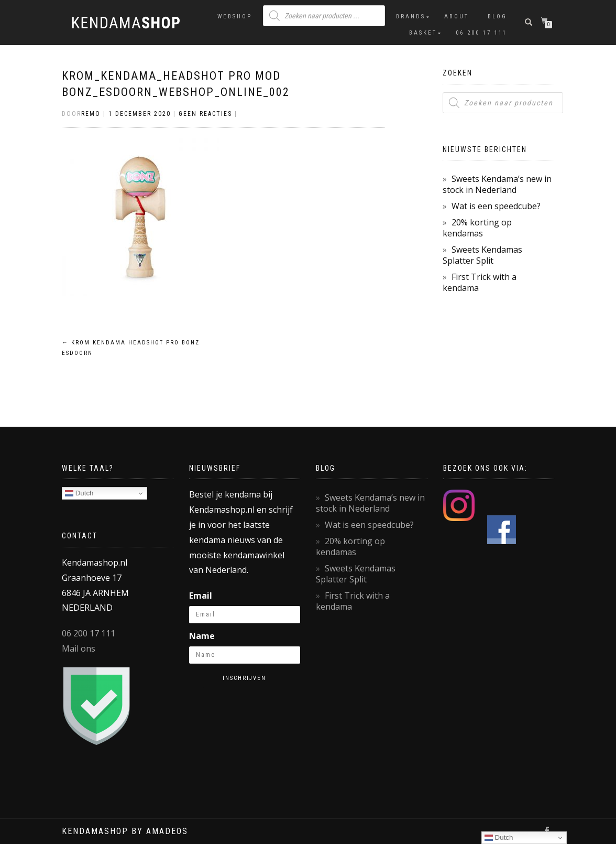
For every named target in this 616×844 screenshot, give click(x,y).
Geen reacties (205, 114)
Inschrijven (244, 678)
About (456, 17)
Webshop (235, 17)
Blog (497, 17)
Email (201, 596)
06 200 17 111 (481, 33)
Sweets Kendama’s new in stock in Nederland (497, 184)
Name (202, 636)
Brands (411, 17)
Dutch (79, 493)
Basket (423, 33)
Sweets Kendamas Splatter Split (482, 255)
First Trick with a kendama (480, 282)
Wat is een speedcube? (496, 206)
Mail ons (79, 648)
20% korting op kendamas (477, 228)
